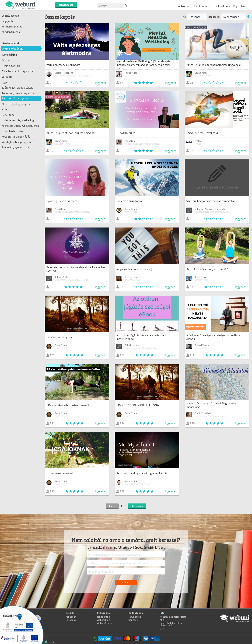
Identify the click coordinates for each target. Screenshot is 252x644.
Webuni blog (103, 620)
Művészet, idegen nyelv (16, 104)
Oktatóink (71, 620)
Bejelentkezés (221, 6)
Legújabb (7, 21)
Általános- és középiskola (17, 71)
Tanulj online (183, 6)
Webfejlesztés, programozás (19, 142)
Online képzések (12, 48)
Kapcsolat (71, 617)
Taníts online (202, 6)
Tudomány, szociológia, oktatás (21, 93)
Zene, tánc (8, 115)
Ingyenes (197, 17)
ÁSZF (162, 620)
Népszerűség (233, 17)
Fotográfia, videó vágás (16, 136)
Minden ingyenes (12, 26)
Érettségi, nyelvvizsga (15, 147)
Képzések (66, 5)
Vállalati (7, 77)
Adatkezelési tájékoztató (173, 617)
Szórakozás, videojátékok (17, 87)
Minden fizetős (11, 32)
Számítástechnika (13, 131)
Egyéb (6, 82)
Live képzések (11, 43)
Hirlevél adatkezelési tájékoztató (171, 624)
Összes (6, 60)
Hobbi (5, 109)
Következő (137, 506)
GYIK (162, 629)
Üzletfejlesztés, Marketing (18, 120)
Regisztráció (241, 6)
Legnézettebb (10, 16)
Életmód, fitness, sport (16, 98)
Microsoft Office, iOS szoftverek (20, 126)
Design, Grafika (11, 66)
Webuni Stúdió (104, 623)
